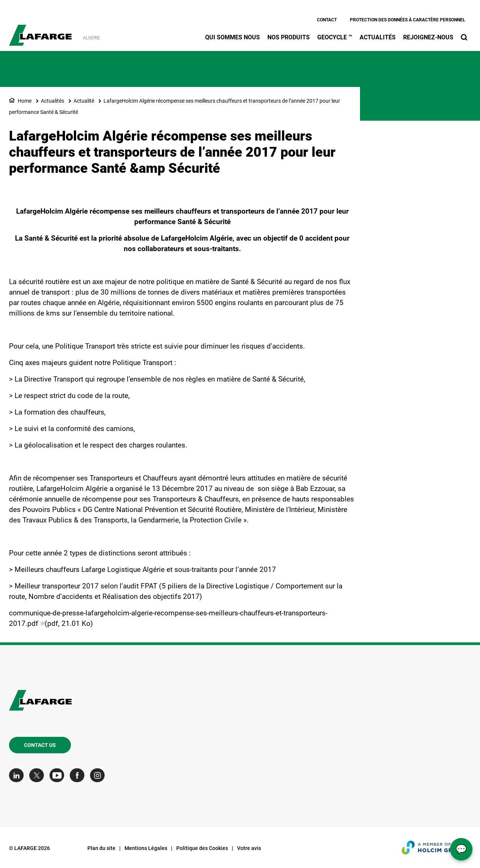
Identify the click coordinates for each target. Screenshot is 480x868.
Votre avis (249, 848)
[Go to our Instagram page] (99, 775)
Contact (327, 20)
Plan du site (101, 848)
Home (25, 101)
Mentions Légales (146, 848)
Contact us (40, 745)
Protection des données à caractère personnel (408, 20)
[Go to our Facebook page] (79, 775)
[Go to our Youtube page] (59, 775)
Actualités (378, 37)
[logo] (40, 31)
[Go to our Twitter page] (38, 775)
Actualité (84, 101)
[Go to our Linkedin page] (18, 775)
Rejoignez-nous (428, 37)
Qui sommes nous (232, 37)
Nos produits (289, 37)
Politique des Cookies (202, 848)
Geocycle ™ (335, 37)
